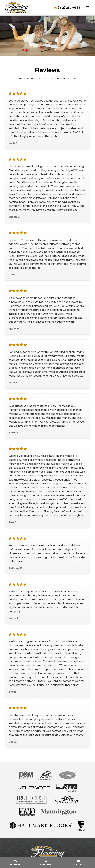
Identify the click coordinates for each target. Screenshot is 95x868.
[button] (86, 8)
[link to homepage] (16, 8)
